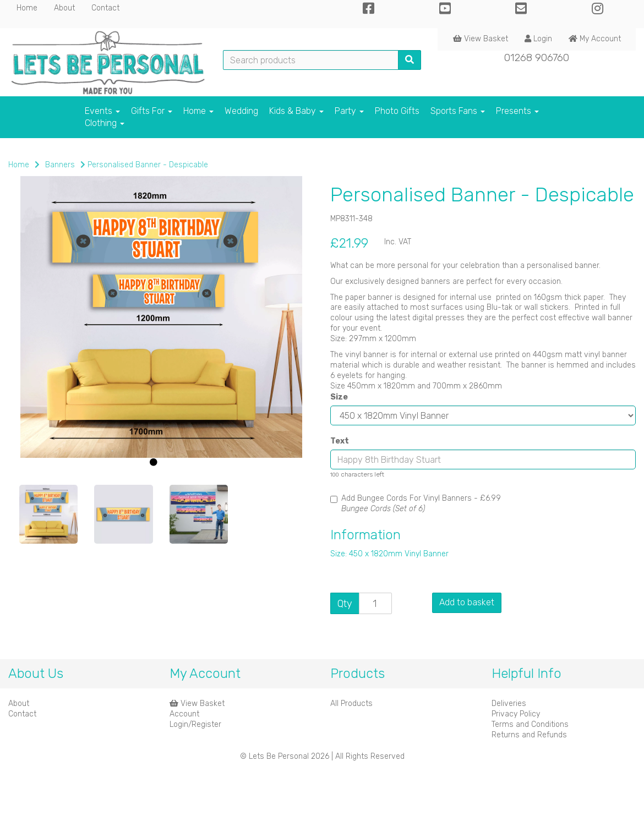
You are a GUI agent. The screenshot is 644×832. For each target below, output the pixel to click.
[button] (37, 399)
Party (349, 111)
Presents (517, 111)
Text (340, 441)
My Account (595, 39)
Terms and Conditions (530, 724)
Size (339, 397)
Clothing (105, 123)
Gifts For (152, 111)
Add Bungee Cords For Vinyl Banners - (416, 503)
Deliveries (509, 704)
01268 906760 (537, 58)
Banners (60, 165)
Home (27, 8)
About (64, 8)
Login (538, 39)
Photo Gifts (397, 111)
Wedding (241, 111)
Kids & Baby (296, 111)
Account (184, 714)
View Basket (481, 39)
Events (102, 111)
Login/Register (195, 724)
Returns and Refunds (529, 735)
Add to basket (467, 602)
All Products (351, 704)
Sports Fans (458, 111)
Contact (105, 8)
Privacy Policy (516, 714)
